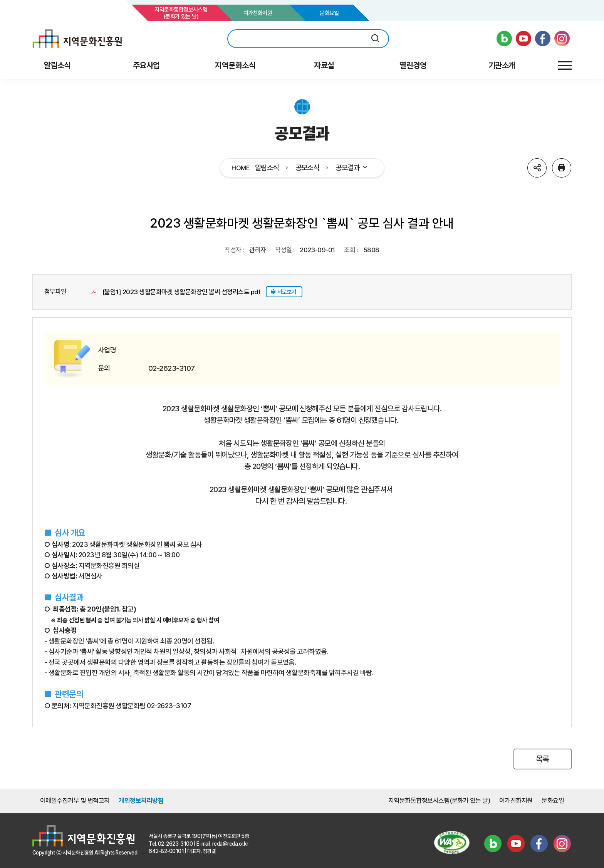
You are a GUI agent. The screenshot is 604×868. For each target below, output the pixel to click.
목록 (543, 759)
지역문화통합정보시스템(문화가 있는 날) (181, 13)
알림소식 (267, 168)
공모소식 (307, 168)
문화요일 (329, 13)
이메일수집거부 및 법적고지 (75, 801)
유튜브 (516, 844)
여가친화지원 (258, 13)
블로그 (493, 844)
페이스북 (539, 844)
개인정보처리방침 (141, 801)
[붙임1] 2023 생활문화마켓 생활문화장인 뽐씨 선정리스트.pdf (181, 292)
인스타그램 (562, 844)
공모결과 (352, 168)
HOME (241, 168)
